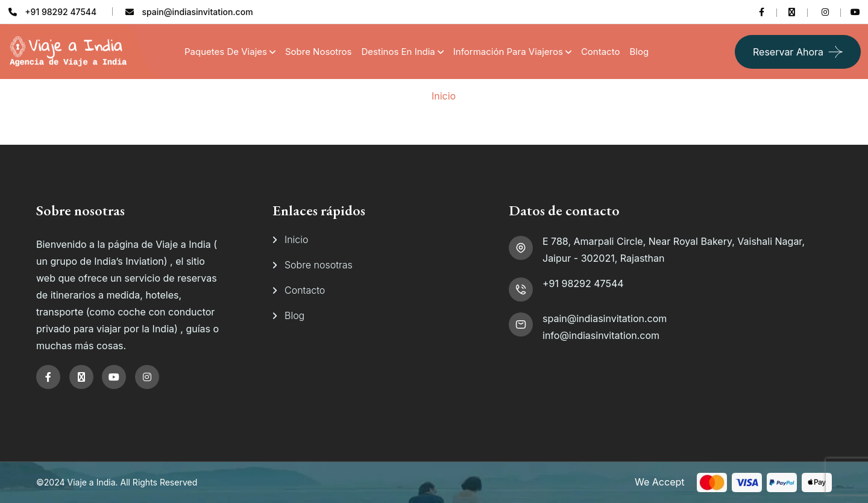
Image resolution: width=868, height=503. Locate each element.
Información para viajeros (508, 52)
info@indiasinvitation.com (601, 335)
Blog (639, 52)
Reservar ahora (788, 52)
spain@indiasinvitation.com (605, 318)
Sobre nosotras (319, 265)
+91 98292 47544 (583, 283)
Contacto (601, 52)
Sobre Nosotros (319, 52)
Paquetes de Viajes (226, 52)
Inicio (444, 96)
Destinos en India (398, 52)
